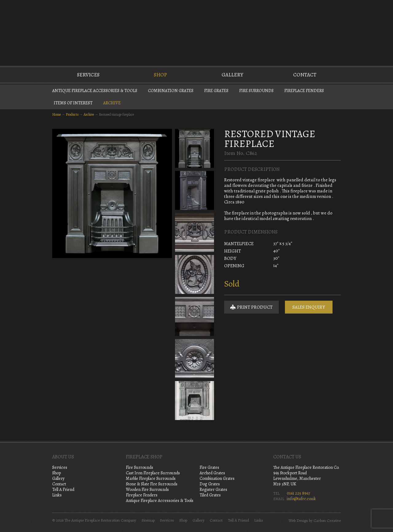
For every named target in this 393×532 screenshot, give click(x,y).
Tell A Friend (63, 490)
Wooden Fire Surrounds (147, 490)
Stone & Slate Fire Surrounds (152, 484)
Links (57, 495)
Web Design (298, 521)
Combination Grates (171, 91)
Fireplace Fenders (304, 91)
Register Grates (213, 490)
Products (72, 114)
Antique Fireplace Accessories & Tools (95, 91)
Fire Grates (216, 91)
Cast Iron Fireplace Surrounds (153, 473)
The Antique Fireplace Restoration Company (196, 32)
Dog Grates (210, 484)
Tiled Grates (210, 495)
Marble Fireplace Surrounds (151, 478)
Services (88, 75)
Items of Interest (73, 103)
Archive (112, 103)
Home (56, 114)
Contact (305, 75)
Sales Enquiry (309, 307)
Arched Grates (212, 473)
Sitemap (148, 520)
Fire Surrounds (256, 91)
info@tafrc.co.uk (301, 499)
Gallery (232, 75)
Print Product (251, 307)
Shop (160, 75)
